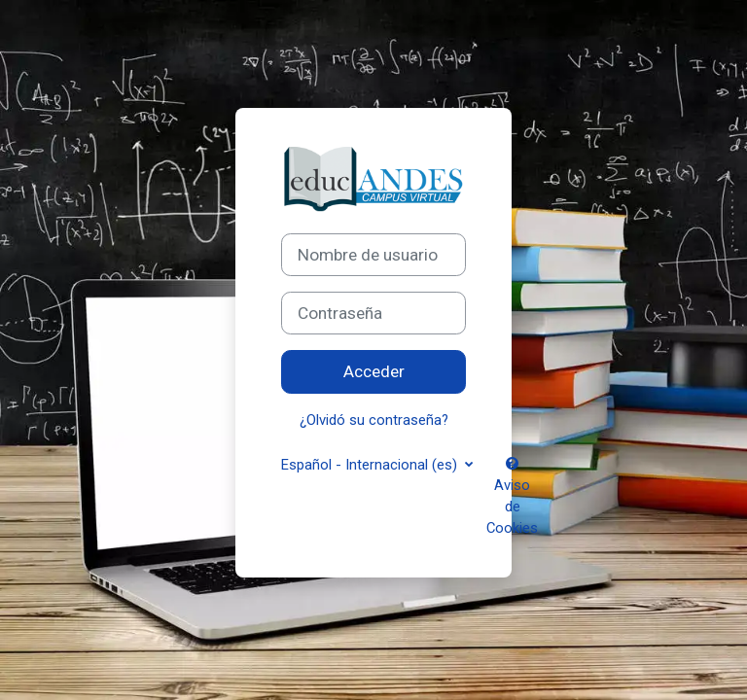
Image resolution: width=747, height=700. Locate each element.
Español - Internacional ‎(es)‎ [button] (371, 465)
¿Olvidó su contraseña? (374, 420)
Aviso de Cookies (512, 497)
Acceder (374, 371)
